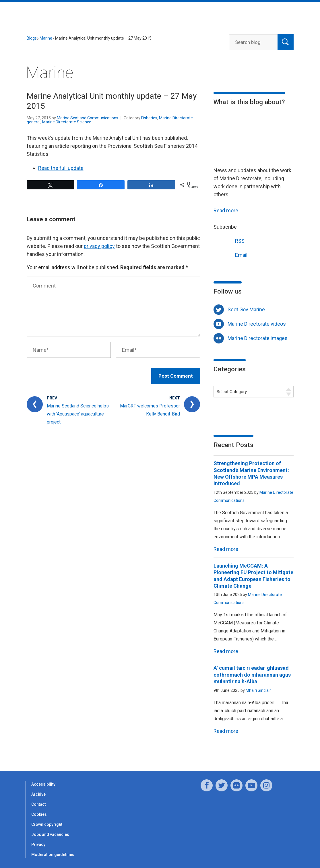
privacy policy (99, 246)
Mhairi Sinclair (258, 690)
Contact (38, 804)
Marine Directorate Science (67, 122)
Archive (38, 794)
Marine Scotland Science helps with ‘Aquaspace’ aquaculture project (78, 414)
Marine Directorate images (258, 338)
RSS (229, 240)
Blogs (32, 38)
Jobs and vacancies (50, 834)
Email (230, 254)
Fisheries (149, 118)
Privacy (38, 844)
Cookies (39, 814)
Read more (226, 210)
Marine (46, 38)
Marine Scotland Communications (88, 118)
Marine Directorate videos (257, 324)
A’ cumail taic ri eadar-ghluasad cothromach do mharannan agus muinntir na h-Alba (252, 675)
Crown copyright (47, 824)
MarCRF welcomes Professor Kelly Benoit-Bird (150, 410)
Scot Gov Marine (246, 309)
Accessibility (43, 784)
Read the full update (61, 168)
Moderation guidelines (53, 855)
